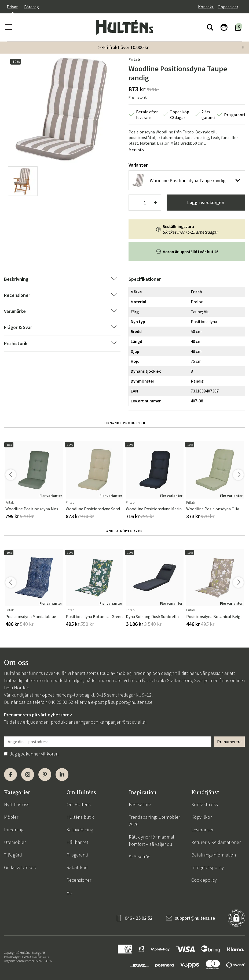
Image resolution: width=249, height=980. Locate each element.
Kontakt (206, 7)
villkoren (50, 754)
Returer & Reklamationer (216, 842)
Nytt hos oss (17, 804)
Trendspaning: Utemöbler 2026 (154, 821)
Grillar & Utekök (20, 867)
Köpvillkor (202, 817)
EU (69, 893)
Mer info (136, 150)
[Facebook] (10, 775)
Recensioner (79, 880)
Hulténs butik (80, 817)
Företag (32, 7)
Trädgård (13, 855)
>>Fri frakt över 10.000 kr (123, 47)
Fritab (134, 59)
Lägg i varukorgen (206, 202)
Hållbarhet (77, 842)
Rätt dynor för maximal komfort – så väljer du (151, 840)
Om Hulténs (79, 804)
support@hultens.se (132, 702)
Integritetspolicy (208, 867)
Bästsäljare (140, 804)
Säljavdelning (80, 830)
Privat (12, 7)
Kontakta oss (205, 804)
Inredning (14, 830)
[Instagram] (28, 775)
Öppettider (228, 7)
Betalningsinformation (214, 855)
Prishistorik (138, 97)
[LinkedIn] (62, 775)
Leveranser (202, 830)
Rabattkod (77, 867)
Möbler (11, 817)
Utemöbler (15, 842)
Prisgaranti (77, 855)
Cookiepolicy (204, 880)
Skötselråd (140, 857)
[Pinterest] (45, 775)
